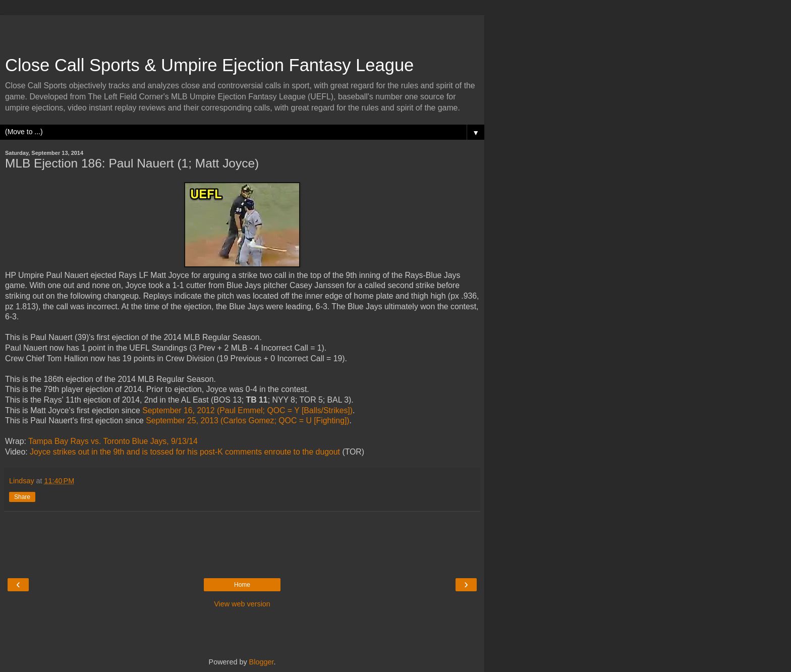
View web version (242, 604)
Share (22, 497)
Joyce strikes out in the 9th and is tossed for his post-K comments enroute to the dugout (185, 452)
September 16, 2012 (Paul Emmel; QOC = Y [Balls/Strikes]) (247, 410)
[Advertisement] (242, 30)
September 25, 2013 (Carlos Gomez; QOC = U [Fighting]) (247, 421)
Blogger (262, 662)
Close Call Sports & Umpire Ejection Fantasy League (209, 65)
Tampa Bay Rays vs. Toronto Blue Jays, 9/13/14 (113, 441)
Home (242, 585)
